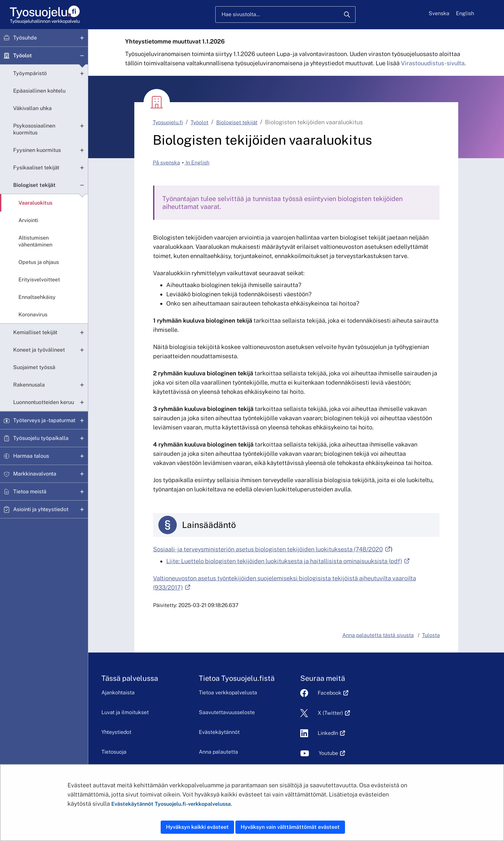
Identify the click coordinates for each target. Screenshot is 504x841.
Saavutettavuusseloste (250, 712)
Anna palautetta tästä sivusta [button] (378, 635)
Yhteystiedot (134, 732)
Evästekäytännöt (242, 732)
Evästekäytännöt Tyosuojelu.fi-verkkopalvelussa (171, 804)
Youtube (432, 753)
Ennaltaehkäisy (37, 297)
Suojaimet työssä (34, 367)
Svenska (439, 13)
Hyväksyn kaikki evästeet (197, 827)
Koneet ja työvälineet (39, 350)
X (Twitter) (434, 713)
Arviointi (28, 220)
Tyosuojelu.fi (168, 122)
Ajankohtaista (135, 693)
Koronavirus (33, 315)
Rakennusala (29, 385)
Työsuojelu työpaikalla (41, 438)
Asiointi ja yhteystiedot (41, 509)
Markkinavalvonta (35, 474)
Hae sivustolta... (241, 14)
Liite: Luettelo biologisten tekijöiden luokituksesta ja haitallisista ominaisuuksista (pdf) (288, 561)
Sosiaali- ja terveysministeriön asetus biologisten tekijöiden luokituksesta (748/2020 (272, 549)
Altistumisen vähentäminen (35, 241)
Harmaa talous (31, 456)
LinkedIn (432, 733)
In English (197, 163)
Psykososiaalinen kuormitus (34, 129)
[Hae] (347, 14)
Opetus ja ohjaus (39, 262)
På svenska (166, 163)
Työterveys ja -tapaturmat (44, 420)
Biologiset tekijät (34, 185)
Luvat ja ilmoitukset (143, 712)
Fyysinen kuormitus (37, 150)
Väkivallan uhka (32, 108)
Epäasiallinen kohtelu (39, 91)
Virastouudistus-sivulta (433, 63)
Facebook (433, 693)
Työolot (23, 56)
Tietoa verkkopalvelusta (251, 693)
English (465, 13)
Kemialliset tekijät (35, 332)
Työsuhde (25, 38)
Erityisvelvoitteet (39, 280)
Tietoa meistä (30, 492)
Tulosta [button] (431, 635)
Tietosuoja (131, 752)
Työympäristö (30, 73)
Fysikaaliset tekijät (36, 168)
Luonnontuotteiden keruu (44, 402)
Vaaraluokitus (35, 203)
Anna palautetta (241, 752)
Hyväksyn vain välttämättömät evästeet (290, 827)
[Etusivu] (44, 15)
